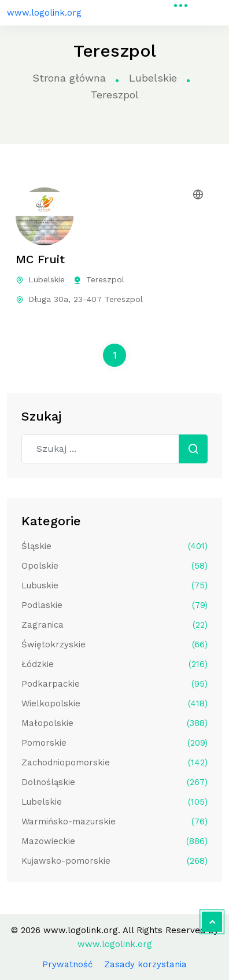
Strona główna (69, 78)
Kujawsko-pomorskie (114, 861)
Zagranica (114, 625)
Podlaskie (114, 605)
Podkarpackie (114, 684)
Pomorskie (114, 743)
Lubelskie (153, 78)
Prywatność (67, 964)
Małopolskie (114, 723)
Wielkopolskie (114, 703)
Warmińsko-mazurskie (114, 821)
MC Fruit (40, 259)
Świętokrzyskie (114, 644)
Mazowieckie (114, 841)
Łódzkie (114, 664)
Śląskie (114, 546)
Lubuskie (114, 585)
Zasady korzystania (145, 964)
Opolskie (114, 566)
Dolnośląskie (114, 782)
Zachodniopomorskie (114, 762)
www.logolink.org (44, 13)
